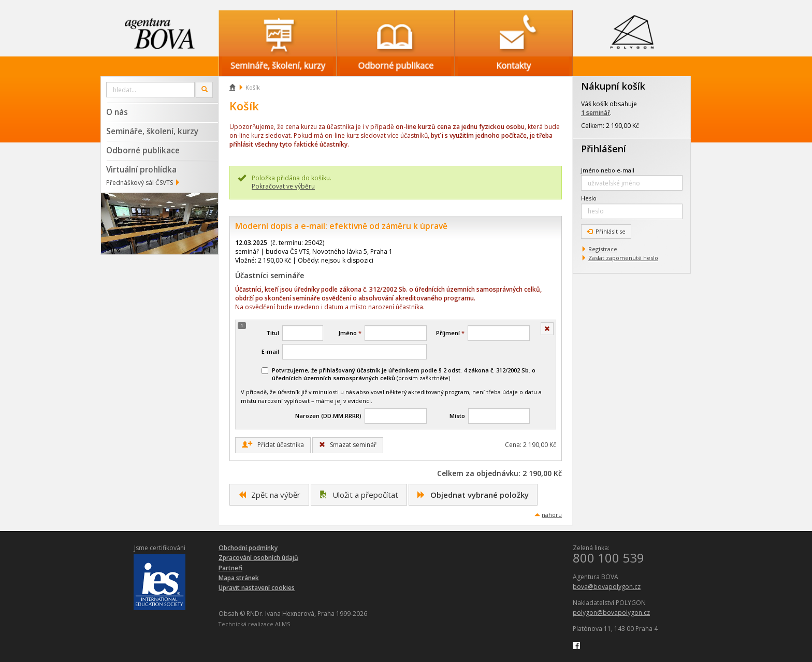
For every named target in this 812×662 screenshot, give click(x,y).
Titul (273, 333)
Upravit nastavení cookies (257, 588)
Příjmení (450, 333)
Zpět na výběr (269, 495)
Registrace (603, 249)
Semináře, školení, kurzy (152, 131)
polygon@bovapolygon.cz (611, 613)
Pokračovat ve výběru (283, 186)
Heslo (589, 198)
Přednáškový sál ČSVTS (140, 183)
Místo (457, 416)
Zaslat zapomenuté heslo (623, 258)
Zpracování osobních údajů (258, 558)
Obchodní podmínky (248, 548)
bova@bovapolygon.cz (607, 587)
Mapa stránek (239, 578)
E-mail (270, 351)
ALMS (282, 624)
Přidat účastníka (273, 445)
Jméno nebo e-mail (608, 170)
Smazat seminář (348, 445)
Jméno (350, 333)
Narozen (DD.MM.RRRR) (328, 416)
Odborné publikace (143, 150)
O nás (117, 112)
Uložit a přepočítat (359, 495)
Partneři (230, 568)
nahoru (552, 515)
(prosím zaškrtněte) (398, 374)
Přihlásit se (606, 231)
